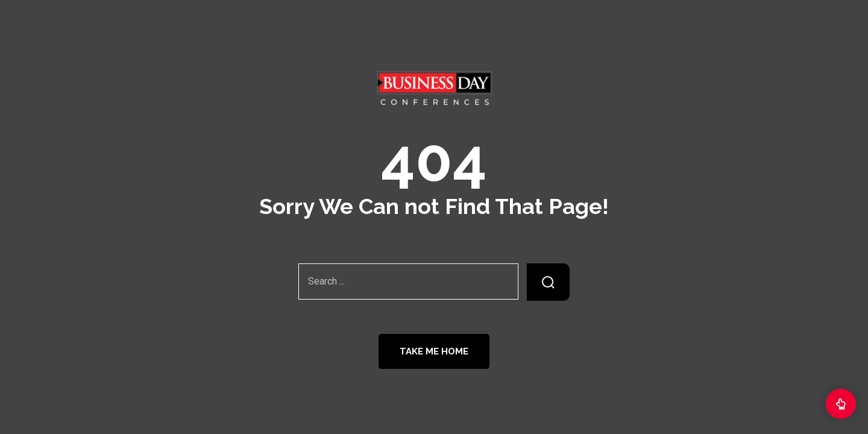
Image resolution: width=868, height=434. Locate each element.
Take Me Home (434, 351)
